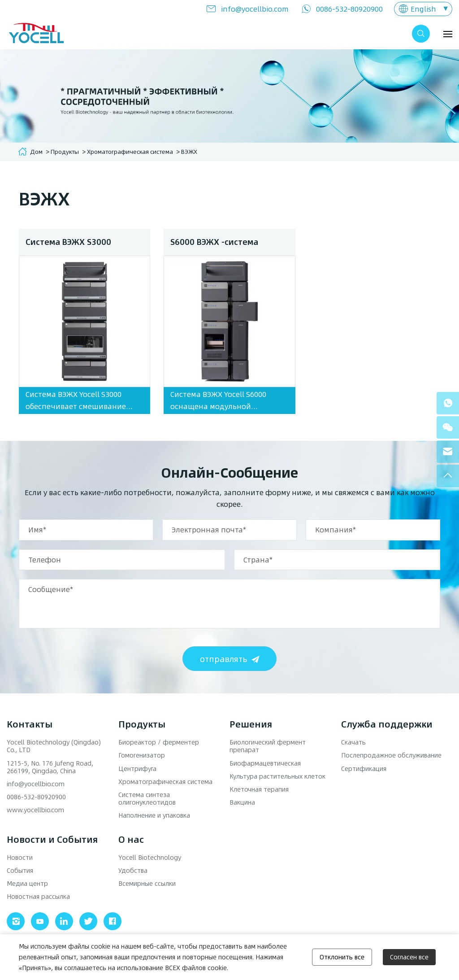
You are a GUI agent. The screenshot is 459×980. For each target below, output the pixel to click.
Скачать (353, 742)
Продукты (65, 152)
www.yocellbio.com (35, 810)
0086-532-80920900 (349, 9)
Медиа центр (27, 883)
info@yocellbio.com (255, 9)
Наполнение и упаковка (154, 815)
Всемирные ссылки (147, 883)
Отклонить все (342, 957)
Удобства (133, 870)
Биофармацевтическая (265, 763)
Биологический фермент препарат (268, 746)
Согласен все (409, 957)
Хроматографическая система (130, 152)
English (423, 9)
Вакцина (242, 802)
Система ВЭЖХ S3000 (68, 242)
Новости (20, 857)
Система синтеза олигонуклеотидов (147, 798)
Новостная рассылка (38, 896)
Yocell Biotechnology (150, 857)
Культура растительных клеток (277, 776)
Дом (36, 152)
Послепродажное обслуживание (391, 755)
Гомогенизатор (142, 755)
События (20, 870)
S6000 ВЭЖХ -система (214, 242)
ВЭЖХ (189, 152)
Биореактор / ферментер (159, 742)
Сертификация (364, 769)
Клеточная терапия (259, 789)
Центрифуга (137, 769)
